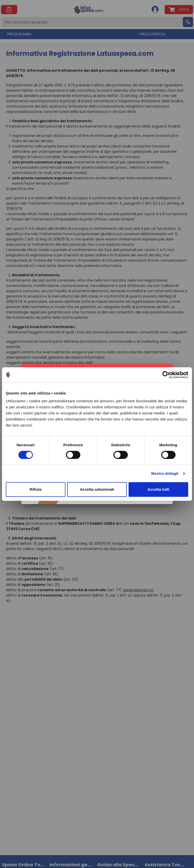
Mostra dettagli (165, 473)
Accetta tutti (159, 489)
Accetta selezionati (97, 489)
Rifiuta (35, 489)
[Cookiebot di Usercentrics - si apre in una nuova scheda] (166, 375)
